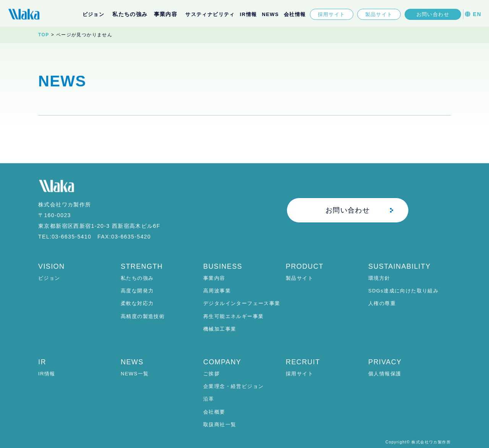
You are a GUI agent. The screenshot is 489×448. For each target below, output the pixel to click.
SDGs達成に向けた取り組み (403, 291)
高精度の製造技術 (143, 316)
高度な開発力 (137, 291)
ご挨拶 (211, 374)
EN (473, 14)
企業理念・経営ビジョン (233, 386)
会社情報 (295, 14)
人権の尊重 (382, 303)
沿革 (209, 399)
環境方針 (379, 278)
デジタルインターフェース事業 (242, 303)
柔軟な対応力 (137, 303)
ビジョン (94, 14)
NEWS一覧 (135, 374)
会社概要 (214, 412)
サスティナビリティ (210, 14)
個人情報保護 (385, 374)
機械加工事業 (220, 329)
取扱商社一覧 (220, 424)
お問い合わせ (433, 14)
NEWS (270, 14)
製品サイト (379, 14)
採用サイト (332, 14)
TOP (44, 35)
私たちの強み (137, 278)
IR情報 (249, 14)
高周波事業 (217, 291)
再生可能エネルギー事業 (233, 316)
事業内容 (214, 278)
